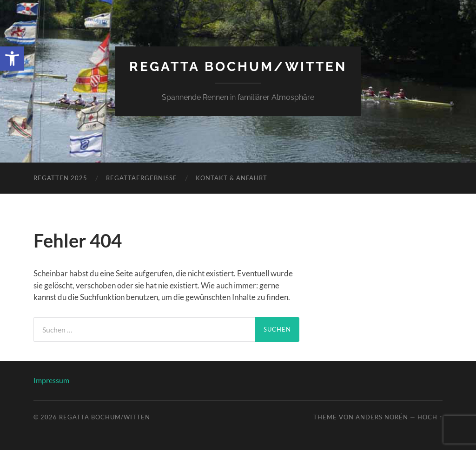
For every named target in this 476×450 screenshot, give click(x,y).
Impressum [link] (51, 380)
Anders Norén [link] (382, 417)
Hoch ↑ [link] (430, 417)
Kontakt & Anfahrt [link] (231, 178)
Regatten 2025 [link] (60, 178)
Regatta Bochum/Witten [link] (238, 67)
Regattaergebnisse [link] (142, 178)
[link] (12, 59)
